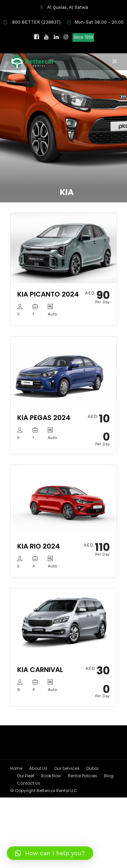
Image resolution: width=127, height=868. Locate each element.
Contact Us (29, 783)
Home (16, 768)
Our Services (67, 768)
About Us (38, 768)
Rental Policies (82, 776)
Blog (109, 776)
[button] (50, 853)
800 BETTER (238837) (32, 22)
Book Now (51, 776)
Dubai (92, 768)
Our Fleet (26, 776)
